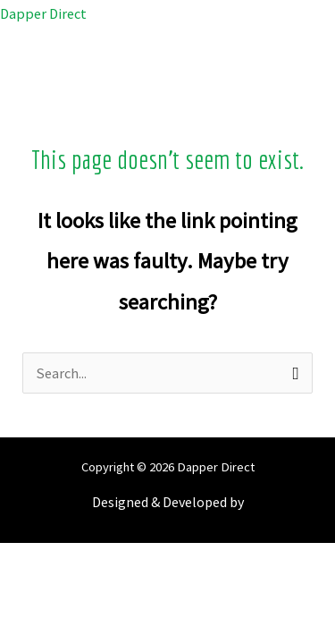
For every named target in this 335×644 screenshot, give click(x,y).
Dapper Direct (43, 13)
